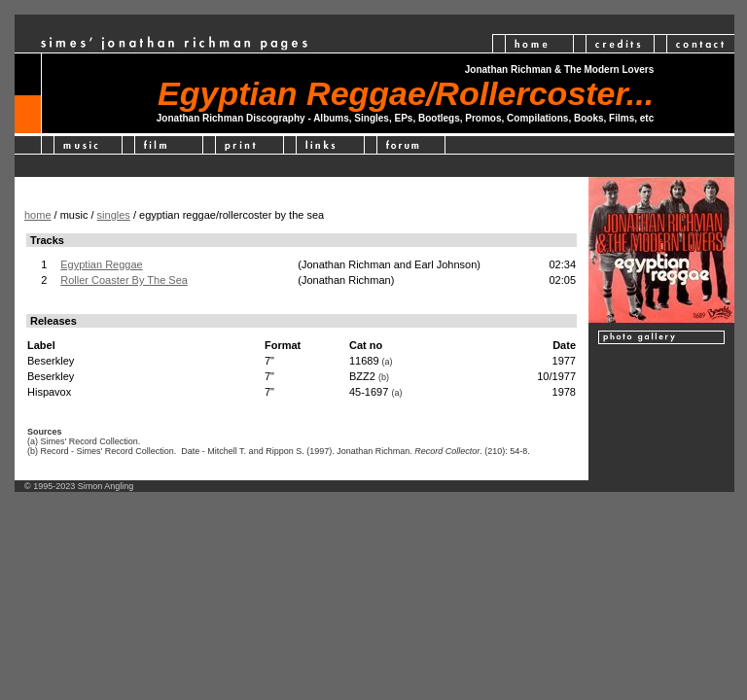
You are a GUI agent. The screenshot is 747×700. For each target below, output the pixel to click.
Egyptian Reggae (101, 264)
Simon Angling (106, 486)
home (38, 215)
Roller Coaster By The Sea (124, 280)
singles (114, 215)
